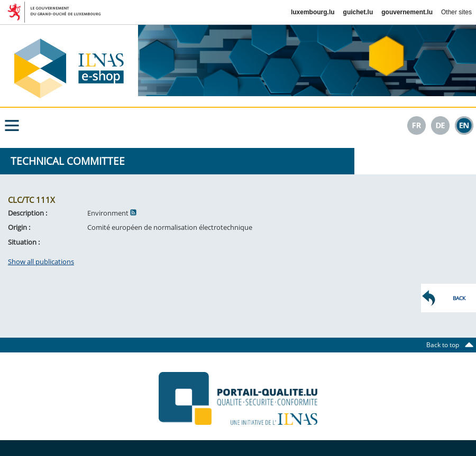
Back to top (446, 345)
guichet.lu (358, 12)
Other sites (456, 12)
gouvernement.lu (407, 12)
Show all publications (41, 262)
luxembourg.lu (313, 12)
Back (459, 298)
